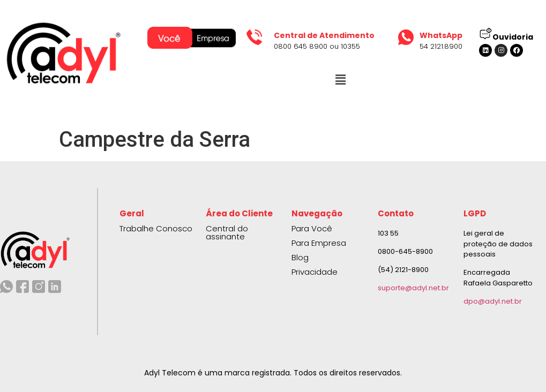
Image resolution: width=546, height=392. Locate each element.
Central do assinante (227, 232)
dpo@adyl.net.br (493, 301)
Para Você (312, 228)
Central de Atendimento (324, 35)
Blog (300, 257)
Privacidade (315, 272)
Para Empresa (319, 243)
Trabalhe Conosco (156, 228)
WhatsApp (441, 35)
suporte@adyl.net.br (413, 288)
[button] (340, 80)
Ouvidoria (513, 37)
